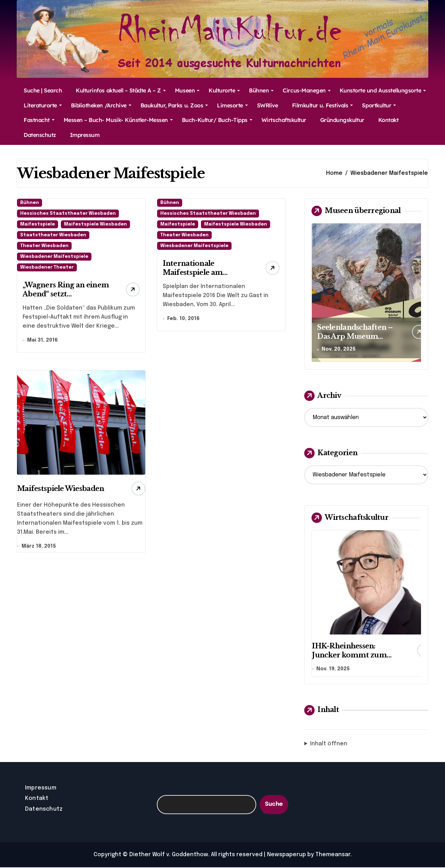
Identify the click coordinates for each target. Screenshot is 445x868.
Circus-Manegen (306, 90)
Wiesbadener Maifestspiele (54, 257)
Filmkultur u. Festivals (323, 105)
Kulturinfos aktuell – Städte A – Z (121, 90)
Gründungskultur (342, 120)
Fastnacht (39, 120)
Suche (274, 805)
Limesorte (232, 105)
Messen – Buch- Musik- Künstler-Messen (118, 120)
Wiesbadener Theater (47, 267)
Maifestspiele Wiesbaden (95, 224)
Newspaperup (286, 855)
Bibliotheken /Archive (101, 105)
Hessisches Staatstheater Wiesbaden (68, 214)
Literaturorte (43, 105)
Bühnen (261, 90)
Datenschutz (40, 135)
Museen (187, 90)
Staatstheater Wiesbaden (53, 235)
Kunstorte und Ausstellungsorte (383, 90)
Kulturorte (224, 90)
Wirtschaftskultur (284, 120)
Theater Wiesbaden (44, 246)
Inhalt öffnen (329, 745)
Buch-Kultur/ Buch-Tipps (217, 120)
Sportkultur (379, 105)
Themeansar (333, 855)
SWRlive (268, 105)
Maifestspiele (38, 224)
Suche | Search (43, 90)
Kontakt (389, 120)
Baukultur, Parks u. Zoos (174, 105)
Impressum (85, 135)
